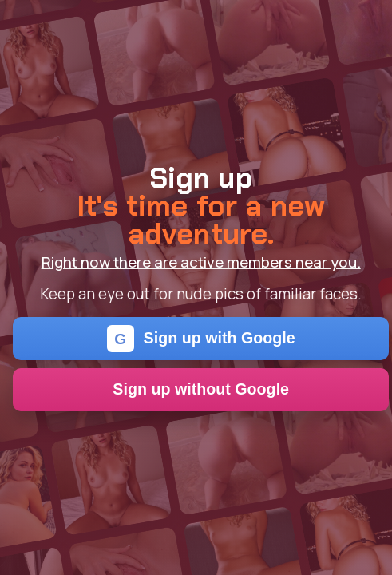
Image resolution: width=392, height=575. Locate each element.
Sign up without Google (201, 389)
